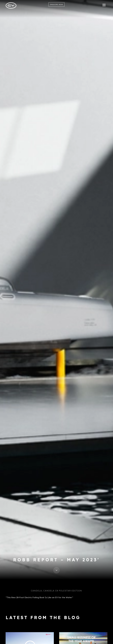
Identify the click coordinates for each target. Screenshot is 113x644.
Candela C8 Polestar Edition (63, 591)
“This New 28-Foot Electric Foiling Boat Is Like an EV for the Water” (39, 597)
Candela (36, 591)
